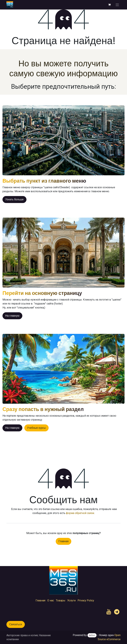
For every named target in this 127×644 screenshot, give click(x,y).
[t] (117, 612)
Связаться (16, 624)
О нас (51, 600)
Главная (64, 541)
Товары (61, 600)
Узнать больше (14, 199)
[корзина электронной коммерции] (109, 5)
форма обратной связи (80, 513)
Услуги (71, 600)
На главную (12, 316)
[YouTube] (109, 612)
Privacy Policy (86, 600)
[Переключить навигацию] (117, 5)
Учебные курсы (36, 428)
